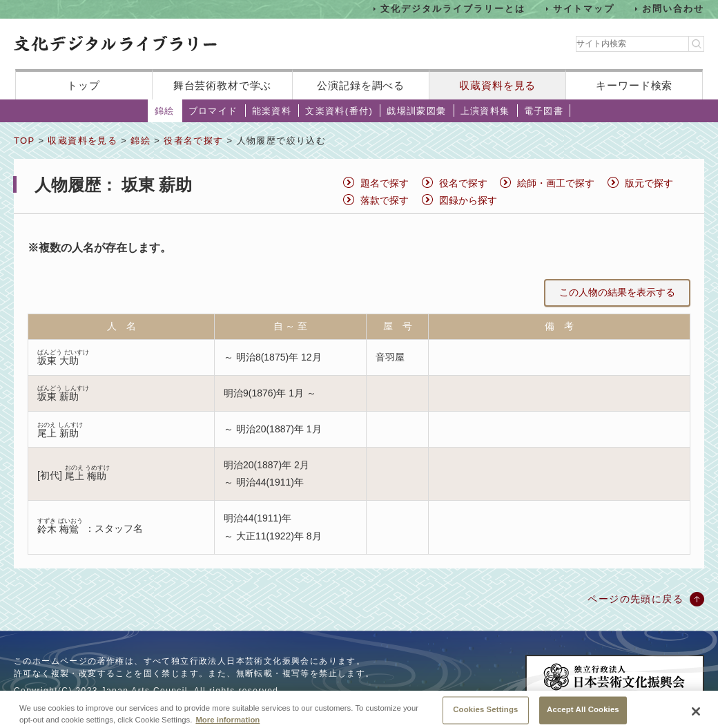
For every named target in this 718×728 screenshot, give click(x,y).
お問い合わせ (673, 9)
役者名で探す (193, 141)
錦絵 (165, 111)
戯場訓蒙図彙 (416, 111)
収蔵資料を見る (497, 85)
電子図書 (544, 111)
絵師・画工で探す (556, 183)
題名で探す (385, 183)
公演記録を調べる (361, 85)
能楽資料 (272, 111)
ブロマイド (213, 111)
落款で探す (385, 200)
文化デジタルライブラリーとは (453, 9)
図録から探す (468, 200)
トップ (84, 85)
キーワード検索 (634, 85)
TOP (24, 141)
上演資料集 (485, 111)
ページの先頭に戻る (635, 599)
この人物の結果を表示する (617, 292)
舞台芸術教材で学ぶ (223, 85)
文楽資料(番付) (339, 111)
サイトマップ (584, 9)
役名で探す (463, 183)
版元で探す (649, 183)
